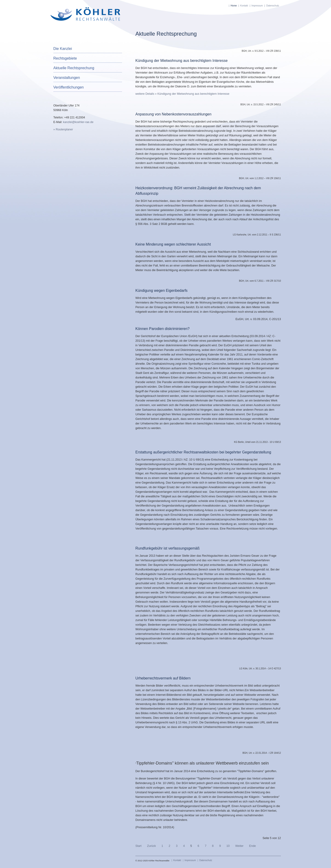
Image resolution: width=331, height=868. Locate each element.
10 (228, 846)
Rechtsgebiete (65, 58)
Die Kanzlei (63, 49)
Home (234, 6)
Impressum (257, 6)
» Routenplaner (63, 129)
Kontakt (244, 6)
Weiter (239, 846)
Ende (253, 846)
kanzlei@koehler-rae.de (78, 122)
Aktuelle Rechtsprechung (74, 68)
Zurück (151, 846)
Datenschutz (273, 6)
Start (138, 846)
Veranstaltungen (67, 78)
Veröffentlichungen (68, 87)
